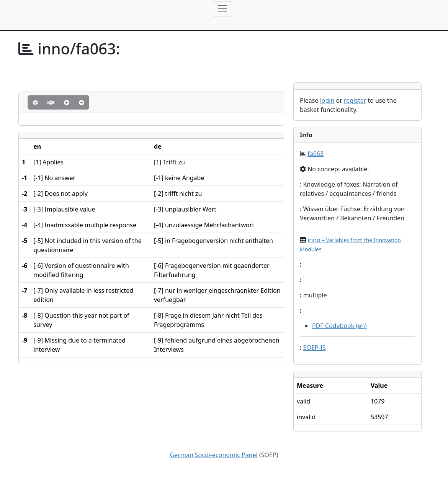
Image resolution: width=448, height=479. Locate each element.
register (355, 100)
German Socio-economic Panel (214, 455)
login (327, 100)
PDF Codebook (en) (339, 326)
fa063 (316, 154)
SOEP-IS (315, 348)
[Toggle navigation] (222, 9)
